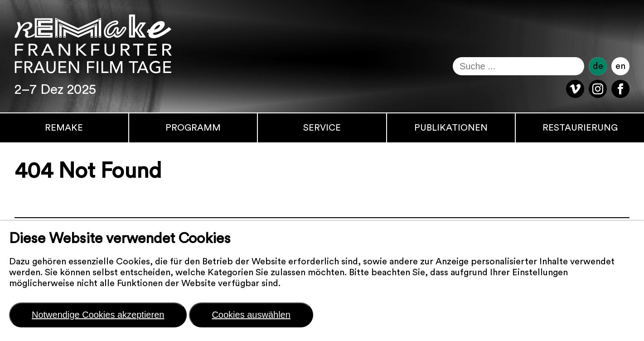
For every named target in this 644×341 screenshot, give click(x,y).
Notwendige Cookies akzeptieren (98, 315)
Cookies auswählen (251, 315)
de (598, 66)
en (620, 66)
